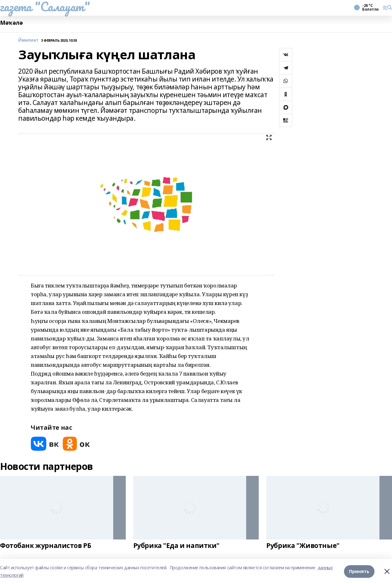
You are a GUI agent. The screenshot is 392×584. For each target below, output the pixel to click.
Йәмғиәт (28, 40)
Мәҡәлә (11, 23)
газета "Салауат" (45, 7)
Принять (359, 571)
